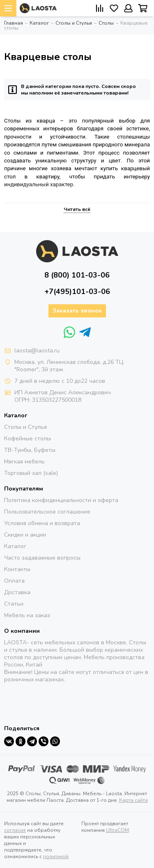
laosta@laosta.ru (37, 351)
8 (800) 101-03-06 (77, 275)
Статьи (14, 604)
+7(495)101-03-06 (77, 292)
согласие (15, 830)
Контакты (17, 569)
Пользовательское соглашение (47, 512)
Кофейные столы (28, 439)
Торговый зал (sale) (31, 473)
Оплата (14, 581)
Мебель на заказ (27, 615)
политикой (56, 856)
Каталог (15, 546)
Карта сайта (133, 800)
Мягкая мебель (24, 462)
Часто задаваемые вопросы (42, 558)
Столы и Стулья (25, 427)
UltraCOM (117, 830)
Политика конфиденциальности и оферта (61, 500)
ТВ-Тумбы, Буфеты (30, 450)
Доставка (17, 592)
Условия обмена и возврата (42, 523)
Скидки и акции (25, 535)
